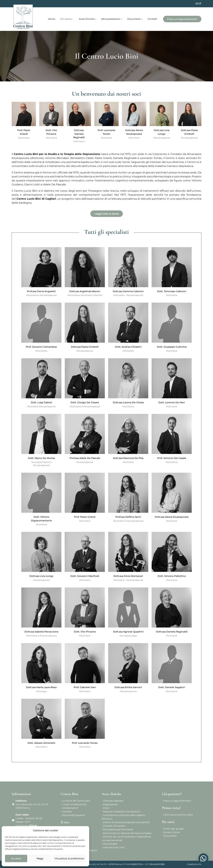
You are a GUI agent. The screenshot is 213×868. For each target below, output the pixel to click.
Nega (40, 858)
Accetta (16, 858)
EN (197, 4)
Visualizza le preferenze (69, 858)
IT (200, 4)
